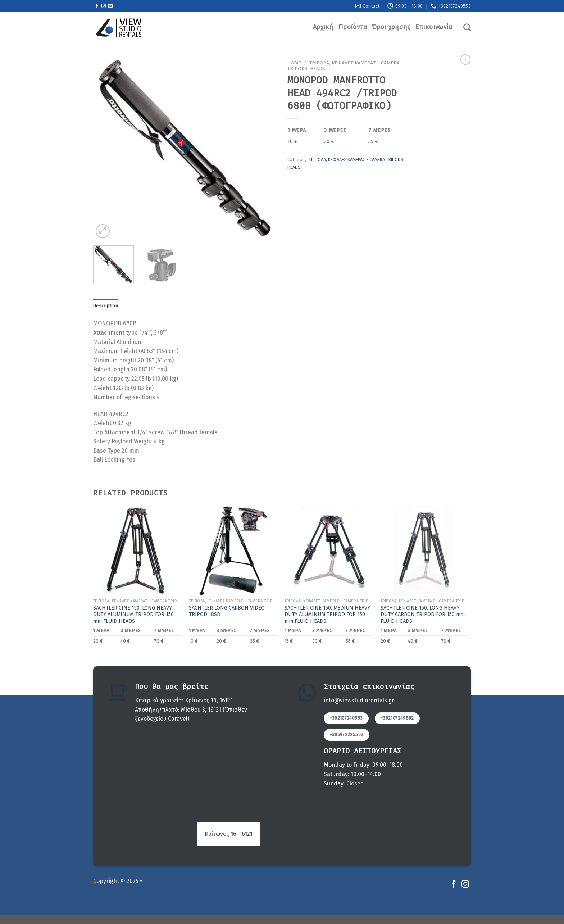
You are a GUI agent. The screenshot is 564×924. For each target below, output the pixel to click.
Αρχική (323, 27)
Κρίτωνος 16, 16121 (229, 834)
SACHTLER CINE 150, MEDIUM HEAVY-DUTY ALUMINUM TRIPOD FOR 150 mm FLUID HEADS (328, 615)
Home (294, 63)
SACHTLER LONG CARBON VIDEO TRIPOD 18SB (227, 611)
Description (106, 306)
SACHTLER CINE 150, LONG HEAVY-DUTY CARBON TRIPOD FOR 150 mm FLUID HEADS (423, 615)
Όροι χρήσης (391, 27)
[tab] (106, 306)
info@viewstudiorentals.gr (359, 700)
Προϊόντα (353, 27)
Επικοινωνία (434, 27)
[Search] (467, 27)
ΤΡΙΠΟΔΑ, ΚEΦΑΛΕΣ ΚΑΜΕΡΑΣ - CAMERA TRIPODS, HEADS (344, 66)
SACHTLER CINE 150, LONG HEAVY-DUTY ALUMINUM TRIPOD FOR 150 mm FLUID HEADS (133, 615)
